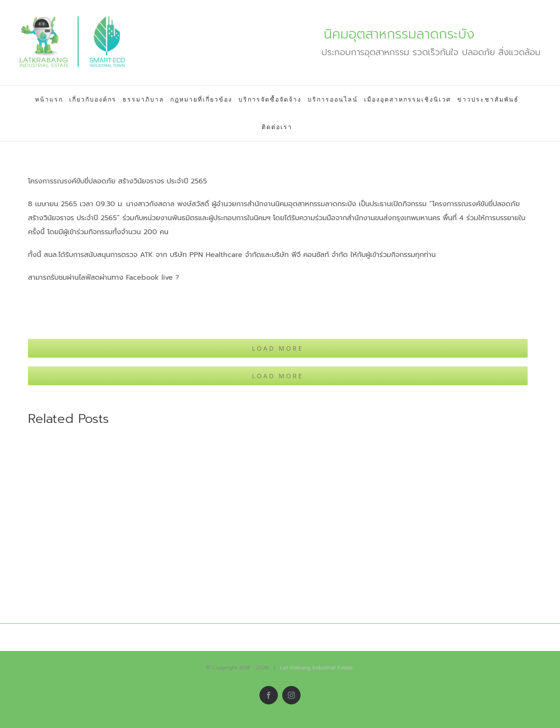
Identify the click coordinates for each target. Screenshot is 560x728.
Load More (278, 348)
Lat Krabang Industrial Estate (316, 668)
